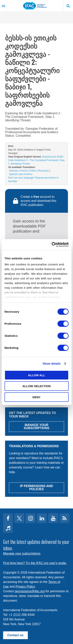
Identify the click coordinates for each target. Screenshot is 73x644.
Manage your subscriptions (22, 553)
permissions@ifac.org (30, 591)
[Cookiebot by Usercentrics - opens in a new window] (52, 245)
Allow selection (36, 386)
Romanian (44, 171)
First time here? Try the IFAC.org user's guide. (35, 563)
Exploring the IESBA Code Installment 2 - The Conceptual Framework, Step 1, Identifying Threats (36, 160)
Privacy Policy (25, 587)
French (24, 171)
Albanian (14, 171)
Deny (37, 397)
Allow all (37, 375)
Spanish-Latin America (21, 174)
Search (68, 6)
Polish (33, 171)
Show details (52, 364)
